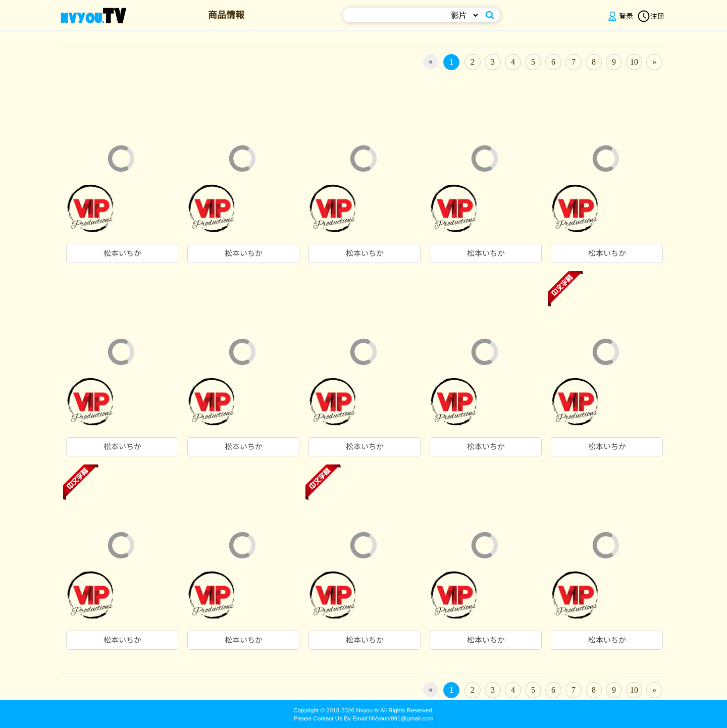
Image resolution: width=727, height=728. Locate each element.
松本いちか (122, 253)
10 (634, 62)
